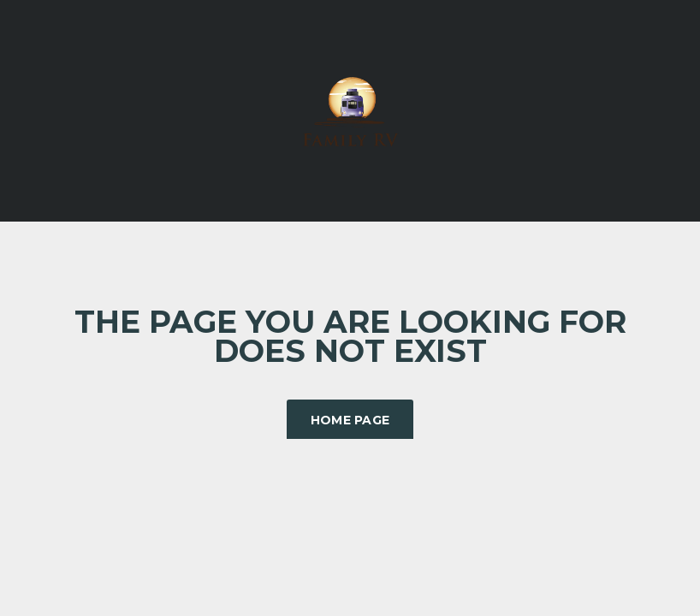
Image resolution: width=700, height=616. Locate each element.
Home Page (350, 420)
